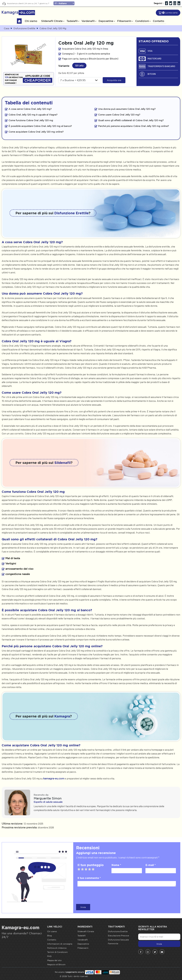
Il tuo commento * (89, 878)
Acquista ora (114, 80)
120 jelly (80, 65)
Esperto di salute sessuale (48, 802)
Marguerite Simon (48, 798)
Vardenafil (88, 21)
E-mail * (151, 865)
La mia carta (171, 13)
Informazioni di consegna (60, 944)
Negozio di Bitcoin (56, 964)
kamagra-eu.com (54, 778)
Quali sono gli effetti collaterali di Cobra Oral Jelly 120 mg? (131, 120)
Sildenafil (62, 463)
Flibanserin (124, 21)
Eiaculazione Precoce (118, 936)
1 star (80, 869)
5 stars (94, 869)
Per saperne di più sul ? (44, 463)
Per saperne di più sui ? (53, 213)
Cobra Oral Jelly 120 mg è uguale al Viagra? (33, 115)
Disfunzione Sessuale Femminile (118, 942)
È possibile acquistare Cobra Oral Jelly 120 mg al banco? (40, 126)
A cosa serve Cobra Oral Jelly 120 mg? (30, 109)
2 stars (84, 869)
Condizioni (142, 21)
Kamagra (62, 716)
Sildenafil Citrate (52, 21)
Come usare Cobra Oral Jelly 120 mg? (119, 115)
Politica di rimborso (57, 948)
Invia (83, 907)
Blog (49, 936)
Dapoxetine (106, 21)
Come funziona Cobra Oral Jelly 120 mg (31, 120)
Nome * (116, 865)
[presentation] (99, 895)
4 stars (91, 869)
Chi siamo (31, 21)
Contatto (159, 21)
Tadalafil (72, 21)
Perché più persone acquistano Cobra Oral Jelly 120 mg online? (134, 126)
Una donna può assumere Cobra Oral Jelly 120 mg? (127, 109)
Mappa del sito (54, 960)
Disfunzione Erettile (71, 213)
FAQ (49, 956)
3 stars (87, 869)
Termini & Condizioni (57, 952)
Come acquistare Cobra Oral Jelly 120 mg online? (36, 132)
